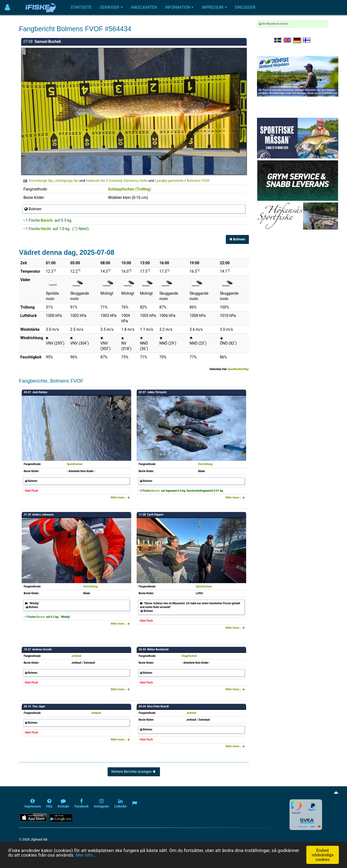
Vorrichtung (205, 464)
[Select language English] (288, 40)
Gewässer (111, 7)
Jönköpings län (66, 181)
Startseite (81, 7)
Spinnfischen (75, 464)
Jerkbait (76, 656)
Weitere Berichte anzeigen (134, 772)
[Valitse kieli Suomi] (307, 40)
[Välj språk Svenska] (278, 40)
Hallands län (96, 181)
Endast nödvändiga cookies (323, 855)
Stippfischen (189, 656)
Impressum (214, 7)
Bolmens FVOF (198, 181)
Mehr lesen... (120, 497)
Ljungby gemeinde (169, 181)
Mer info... (86, 855)
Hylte (143, 181)
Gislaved (115, 181)
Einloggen (245, 7)
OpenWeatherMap (238, 369)
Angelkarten (144, 7)
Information (179, 7)
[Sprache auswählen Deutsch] (297, 40)
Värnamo (131, 181)
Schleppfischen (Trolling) (129, 189)
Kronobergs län (41, 181)
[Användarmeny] (7, 7)
